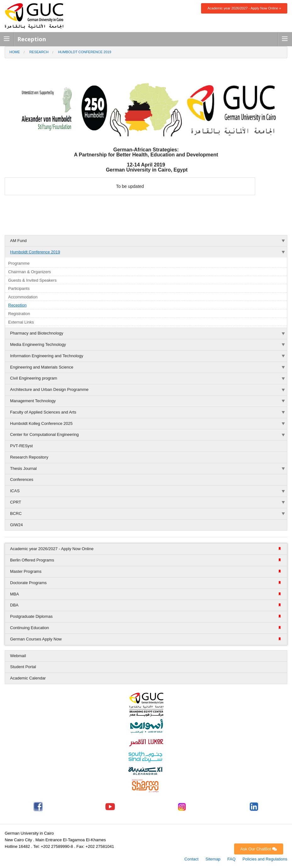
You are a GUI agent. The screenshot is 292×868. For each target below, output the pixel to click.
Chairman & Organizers (30, 272)
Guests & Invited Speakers (32, 280)
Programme (19, 263)
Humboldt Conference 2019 (84, 52)
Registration (19, 314)
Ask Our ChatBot (259, 849)
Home (15, 52)
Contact (191, 859)
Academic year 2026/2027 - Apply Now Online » (244, 8)
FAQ (232, 859)
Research (39, 52)
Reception (17, 305)
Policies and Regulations (265, 859)
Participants (19, 288)
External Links (21, 322)
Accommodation (23, 297)
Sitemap (213, 859)
